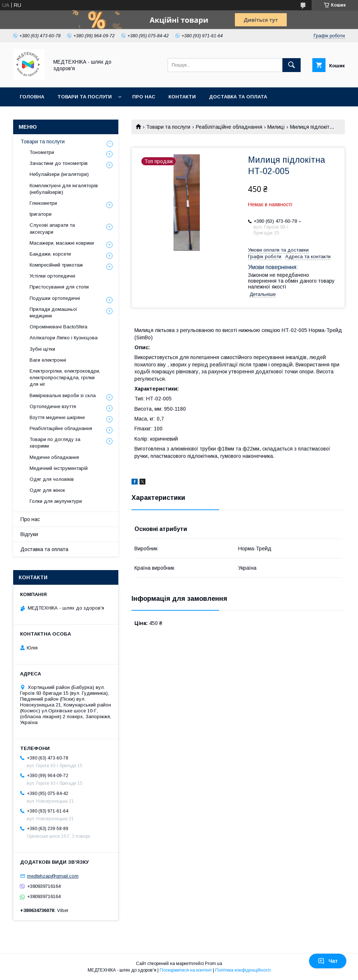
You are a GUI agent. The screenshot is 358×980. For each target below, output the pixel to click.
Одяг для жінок (47, 490)
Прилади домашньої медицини (54, 312)
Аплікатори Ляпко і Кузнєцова (64, 338)
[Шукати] (292, 65)
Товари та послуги (85, 97)
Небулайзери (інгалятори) (59, 174)
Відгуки (29, 534)
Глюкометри (43, 203)
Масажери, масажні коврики (62, 243)
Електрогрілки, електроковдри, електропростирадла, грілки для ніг (65, 378)
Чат (328, 961)
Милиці (276, 127)
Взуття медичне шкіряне (57, 417)
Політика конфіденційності (243, 970)
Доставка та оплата (238, 97)
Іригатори (41, 214)
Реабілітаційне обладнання (229, 127)
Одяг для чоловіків (52, 479)
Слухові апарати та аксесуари (52, 228)
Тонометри (42, 152)
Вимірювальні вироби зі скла (63, 395)
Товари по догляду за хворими (55, 443)
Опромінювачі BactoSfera (58, 327)
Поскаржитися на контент (186, 970)
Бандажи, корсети (50, 254)
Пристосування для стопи (59, 287)
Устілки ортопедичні (52, 276)
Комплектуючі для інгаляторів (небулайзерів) (64, 189)
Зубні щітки (42, 349)
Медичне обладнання (54, 457)
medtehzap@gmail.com (53, 876)
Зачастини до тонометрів (59, 163)
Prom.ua (214, 964)
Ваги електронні (48, 360)
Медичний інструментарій (59, 468)
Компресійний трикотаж (56, 265)
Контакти (182, 97)
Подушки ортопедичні (55, 298)
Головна (32, 97)
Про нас (144, 97)
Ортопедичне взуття (53, 406)
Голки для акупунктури (56, 501)
